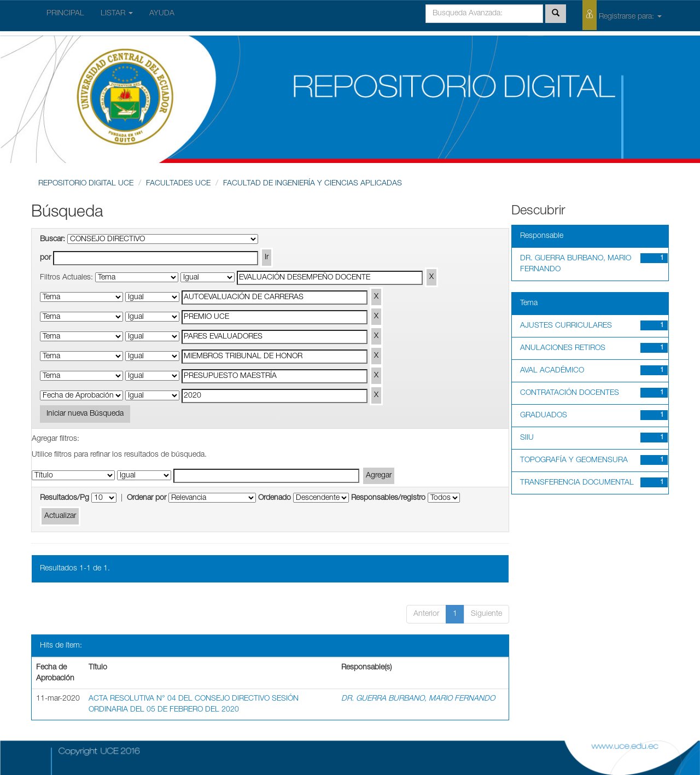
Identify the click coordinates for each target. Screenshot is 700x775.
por (45, 258)
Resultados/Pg (65, 498)
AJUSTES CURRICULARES (566, 326)
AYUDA (162, 14)
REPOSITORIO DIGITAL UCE (86, 184)
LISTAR (117, 14)
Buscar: (52, 240)
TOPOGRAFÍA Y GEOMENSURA (574, 461)
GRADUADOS (544, 416)
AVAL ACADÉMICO (552, 371)
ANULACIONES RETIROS (563, 348)
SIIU (527, 438)
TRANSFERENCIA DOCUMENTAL (577, 483)
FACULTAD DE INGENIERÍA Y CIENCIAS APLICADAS (313, 184)
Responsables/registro (388, 498)
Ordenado (275, 498)
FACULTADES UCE (178, 184)
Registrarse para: (622, 15)
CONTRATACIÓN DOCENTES (570, 393)
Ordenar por (147, 498)
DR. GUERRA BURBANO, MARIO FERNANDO (418, 699)
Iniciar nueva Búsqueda (85, 414)
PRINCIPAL (65, 14)
